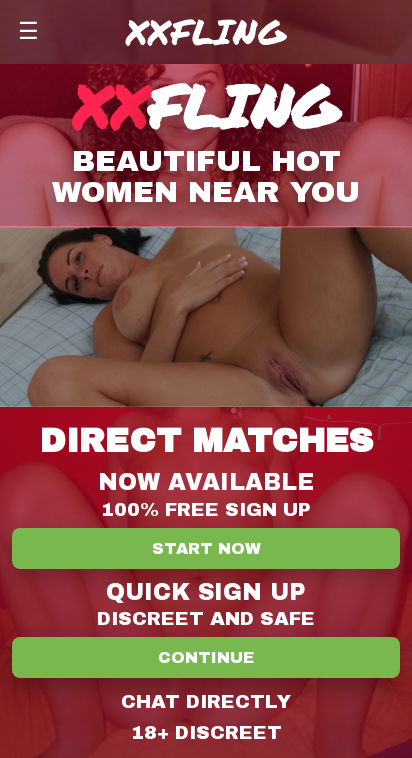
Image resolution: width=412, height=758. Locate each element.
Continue (206, 657)
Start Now (206, 548)
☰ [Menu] (28, 31)
